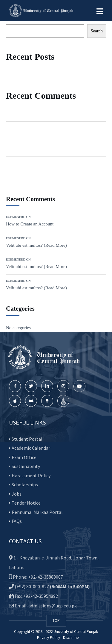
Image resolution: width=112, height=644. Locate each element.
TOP (56, 620)
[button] (100, 11)
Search (97, 31)
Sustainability (26, 466)
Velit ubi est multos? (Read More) (64, 130)
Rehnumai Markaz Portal (37, 512)
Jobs (17, 493)
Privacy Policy (49, 638)
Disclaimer (71, 638)
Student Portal (27, 439)
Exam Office (24, 457)
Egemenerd (16, 113)
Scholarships (25, 484)
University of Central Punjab (76, 632)
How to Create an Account (57, 113)
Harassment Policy (31, 475)
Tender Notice (26, 503)
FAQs (17, 521)
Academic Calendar (31, 448)
